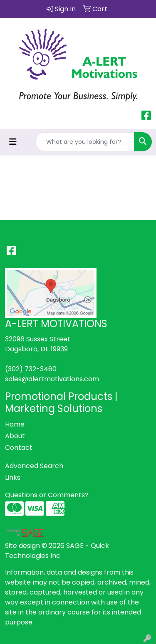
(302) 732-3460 (31, 369)
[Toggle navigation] (13, 142)
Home (15, 424)
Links (13, 477)
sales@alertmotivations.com (52, 379)
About (15, 436)
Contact (19, 448)
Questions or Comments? (47, 495)
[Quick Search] (85, 142)
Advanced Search (34, 466)
